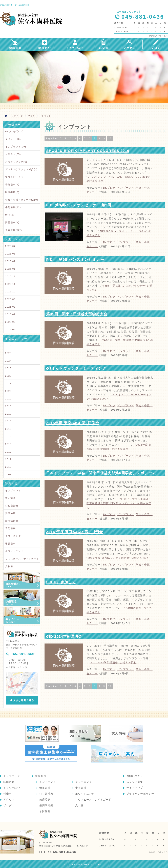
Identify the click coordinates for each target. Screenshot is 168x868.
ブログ (8, 805)
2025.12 (10, 276)
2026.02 (10, 261)
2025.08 (10, 307)
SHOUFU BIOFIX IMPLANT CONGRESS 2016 (88, 151)
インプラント (126, 188)
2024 (8, 361)
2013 (8, 444)
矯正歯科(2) (12, 222)
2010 (8, 467)
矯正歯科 (10, 498)
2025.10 (10, 292)
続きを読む (119, 503)
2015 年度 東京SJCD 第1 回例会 (75, 532)
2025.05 (10, 330)
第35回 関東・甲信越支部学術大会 (77, 314)
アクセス (9, 799)
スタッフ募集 (135, 782)
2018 (8, 406)
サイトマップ (135, 788)
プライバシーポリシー (140, 794)
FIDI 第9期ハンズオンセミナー (75, 259)
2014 (8, 437)
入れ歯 (9, 566)
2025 (8, 353)
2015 (8, 429)
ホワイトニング (14, 551)
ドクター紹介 (12, 788)
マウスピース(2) (15, 177)
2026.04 (10, 246)
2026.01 (10, 269)
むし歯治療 (12, 506)
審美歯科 (10, 544)
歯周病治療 (12, 521)
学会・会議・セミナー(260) (22, 200)
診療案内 (41, 776)
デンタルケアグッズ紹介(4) (21, 169)
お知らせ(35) (13, 154)
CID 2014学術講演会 (64, 636)
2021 (8, 383)
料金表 (8, 794)
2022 (8, 376)
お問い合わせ (135, 776)
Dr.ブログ (109, 188)
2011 (8, 459)
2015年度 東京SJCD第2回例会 (73, 423)
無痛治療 (10, 513)
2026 (8, 346)
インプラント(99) (16, 147)
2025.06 (10, 322)
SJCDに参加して (61, 582)
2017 (8, 414)
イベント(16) (13, 139)
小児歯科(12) (13, 207)
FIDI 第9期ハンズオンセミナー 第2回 (79, 205)
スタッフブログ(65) (17, 162)
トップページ (12, 776)
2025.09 (10, 299)
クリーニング (13, 536)
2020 (8, 391)
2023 (8, 368)
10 (110, 138)
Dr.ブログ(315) (14, 131)
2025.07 (10, 314)
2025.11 (10, 284)
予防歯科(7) (12, 185)
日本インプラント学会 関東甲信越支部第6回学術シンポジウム (101, 473)
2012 (8, 452)
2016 (8, 421)
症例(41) (10, 215)
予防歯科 (10, 528)
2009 (8, 474)
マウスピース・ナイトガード (22, 559)
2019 (8, 399)
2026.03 (10, 254)
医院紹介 (9, 782)
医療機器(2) (12, 192)
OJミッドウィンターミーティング (76, 368)
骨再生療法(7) (14, 230)
